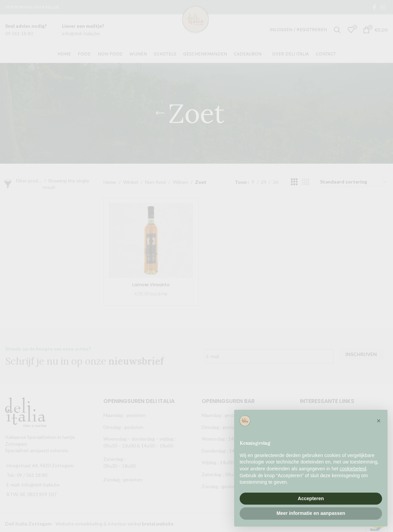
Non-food (155, 182)
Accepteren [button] (311, 498)
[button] (379, 421)
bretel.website (158, 522)
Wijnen (180, 182)
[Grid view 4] (306, 182)
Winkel (131, 182)
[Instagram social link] (383, 7)
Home (110, 182)
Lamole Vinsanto (151, 284)
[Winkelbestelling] (354, 182)
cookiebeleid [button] (353, 469)
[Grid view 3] (294, 182)
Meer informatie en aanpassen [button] (311, 513)
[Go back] (160, 113)
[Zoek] (337, 30)
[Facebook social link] (374, 7)
